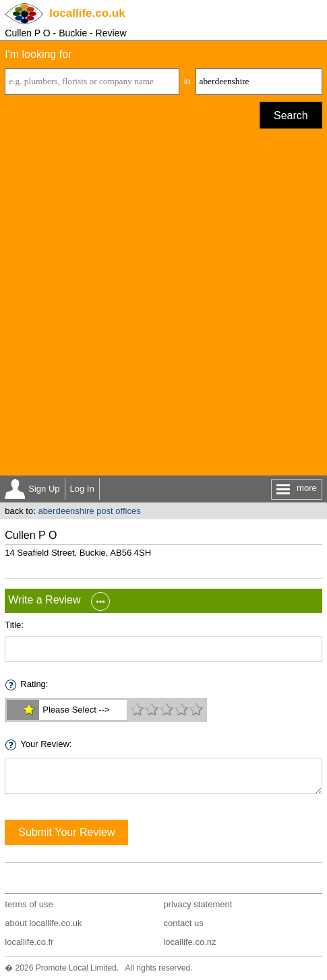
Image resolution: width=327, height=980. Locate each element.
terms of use (29, 904)
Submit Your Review (66, 832)
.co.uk (87, 13)
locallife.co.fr (29, 942)
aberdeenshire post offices (89, 511)
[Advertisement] (163, 305)
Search (291, 116)
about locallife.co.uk (43, 923)
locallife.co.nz (189, 942)
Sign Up (44, 489)
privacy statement (198, 904)
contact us (183, 923)
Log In (82, 489)
